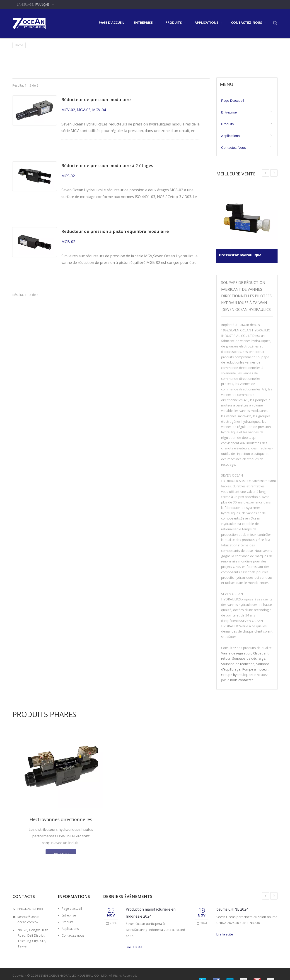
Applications (208, 23)
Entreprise (145, 23)
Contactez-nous (248, 23)
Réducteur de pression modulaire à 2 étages (110, 162)
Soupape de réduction (238, 664)
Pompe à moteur (255, 669)
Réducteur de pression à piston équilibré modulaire (118, 224)
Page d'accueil (112, 23)
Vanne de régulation (236, 653)
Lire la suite (134, 947)
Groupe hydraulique (236, 675)
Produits (175, 23)
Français (42, 4)
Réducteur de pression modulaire (99, 99)
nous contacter (242, 680)
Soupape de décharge (249, 658)
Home (19, 45)
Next (266, 173)
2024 (111, 923)
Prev (274, 173)
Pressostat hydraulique (242, 253)
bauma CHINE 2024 (233, 909)
